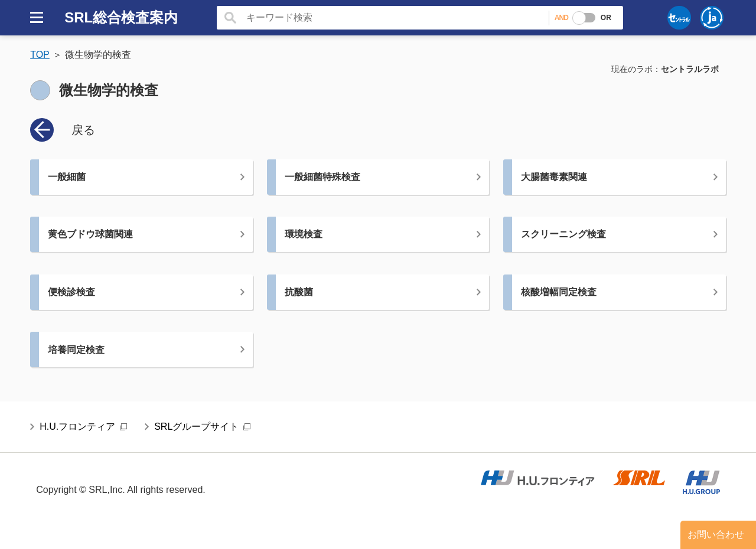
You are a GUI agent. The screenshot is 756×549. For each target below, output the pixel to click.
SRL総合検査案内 (121, 17)
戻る (83, 130)
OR (606, 18)
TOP (40, 55)
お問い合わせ (716, 535)
